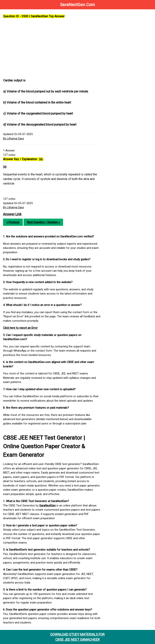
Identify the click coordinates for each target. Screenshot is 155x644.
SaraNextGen (47, 505)
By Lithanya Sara (13, 139)
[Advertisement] (52, 49)
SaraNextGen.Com (77, 5)
